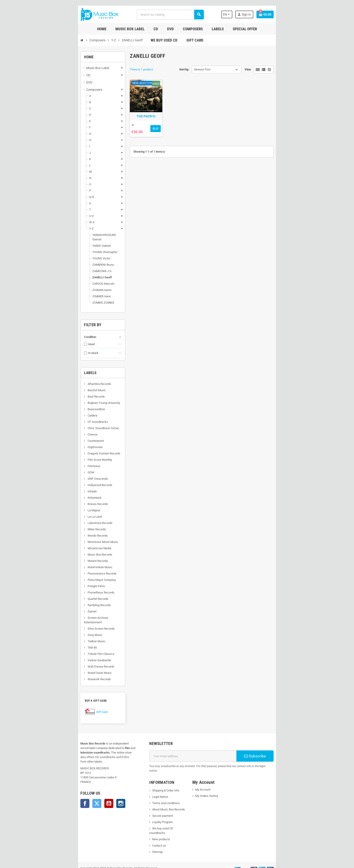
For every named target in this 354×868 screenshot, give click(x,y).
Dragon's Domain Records (67, 449)
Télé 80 (55, 639)
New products (149, 821)
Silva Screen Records (64, 620)
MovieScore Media (63, 544)
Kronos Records (61, 499)
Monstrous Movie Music (66, 537)
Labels (54, 368)
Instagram (84, 785)
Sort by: (184, 69)
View (284, 69)
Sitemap (145, 834)
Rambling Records (62, 601)
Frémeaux (57, 462)
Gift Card (65, 703)
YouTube (72, 785)
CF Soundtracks (61, 417)
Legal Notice (148, 783)
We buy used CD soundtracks (159, 815)
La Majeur (57, 506)
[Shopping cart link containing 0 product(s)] (302, 14)
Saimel (55, 607)
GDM (54, 468)
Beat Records (59, 392)
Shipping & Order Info (154, 777)
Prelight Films (59, 582)
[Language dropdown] (260, 14)
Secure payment (150, 802)
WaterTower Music (63, 664)
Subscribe (284, 747)
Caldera (56, 411)
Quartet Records (61, 594)
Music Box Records (63, 550)
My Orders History (211, 782)
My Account (207, 776)
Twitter (60, 785)
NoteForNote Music (63, 563)
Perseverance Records (65, 569)
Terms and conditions (154, 790)
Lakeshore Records (63, 518)
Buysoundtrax (59, 405)
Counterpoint (59, 436)
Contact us (147, 827)
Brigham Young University (67, 398)
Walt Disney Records (64, 657)
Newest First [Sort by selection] (202, 69)
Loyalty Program (150, 809)
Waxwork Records (62, 670)
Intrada (55, 487)
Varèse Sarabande (62, 651)
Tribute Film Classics (64, 645)
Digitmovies (58, 443)
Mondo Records (61, 531)
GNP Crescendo (61, 474)
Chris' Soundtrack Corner (66, 424)
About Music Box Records (156, 796)
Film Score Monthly (63, 455)
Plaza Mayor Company (65, 575)
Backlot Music (60, 386)
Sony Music (58, 626)
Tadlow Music (60, 632)
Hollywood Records (63, 481)
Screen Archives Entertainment (70, 613)
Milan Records (60, 525)
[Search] (169, 15)
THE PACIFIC (135, 130)
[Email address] (198, 747)
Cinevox (56, 430)
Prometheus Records (64, 588)
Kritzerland (57, 493)
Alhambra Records (62, 379)
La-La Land (58, 512)
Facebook (48, 785)
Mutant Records (61, 556)
